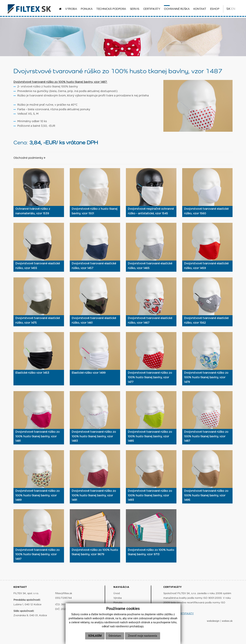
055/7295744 (63, 599)
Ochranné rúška (176, 10)
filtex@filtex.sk (64, 595)
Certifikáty (151, 10)
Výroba (70, 10)
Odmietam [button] (115, 636)
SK (227, 9)
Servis (134, 10)
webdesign (213, 622)
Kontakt (199, 10)
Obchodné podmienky (29, 159)
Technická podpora (110, 10)
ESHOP (214, 10)
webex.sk (227, 622)
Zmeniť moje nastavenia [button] (143, 636)
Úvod (117, 595)
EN (232, 9)
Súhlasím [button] (95, 636)
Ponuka (86, 10)
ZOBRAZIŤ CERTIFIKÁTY (179, 615)
